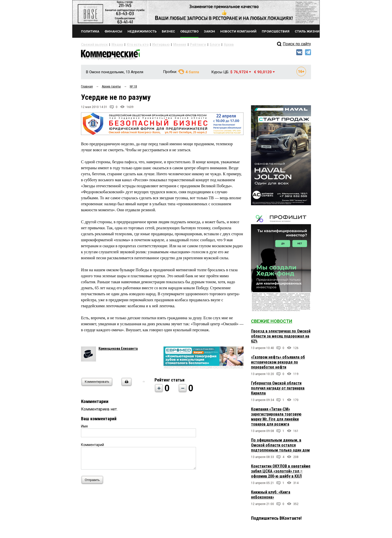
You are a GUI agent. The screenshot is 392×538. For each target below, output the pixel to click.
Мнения (165, 44)
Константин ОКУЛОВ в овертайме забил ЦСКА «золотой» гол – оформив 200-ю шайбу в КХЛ (281, 473)
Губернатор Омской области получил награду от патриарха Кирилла (278, 390)
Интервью (149, 44)
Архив (207, 44)
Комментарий (92, 447)
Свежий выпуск (92, 44)
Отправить (93, 482)
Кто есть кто (129, 44)
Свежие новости (272, 323)
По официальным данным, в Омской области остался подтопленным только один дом (280, 447)
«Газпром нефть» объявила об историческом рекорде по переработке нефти (278, 364)
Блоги (195, 44)
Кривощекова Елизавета (118, 351)
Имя (84, 428)
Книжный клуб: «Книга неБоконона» (271, 497)
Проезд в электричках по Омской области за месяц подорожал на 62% (281, 338)
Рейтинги (181, 44)
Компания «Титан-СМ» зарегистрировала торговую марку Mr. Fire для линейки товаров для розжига (276, 419)
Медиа (112, 44)
